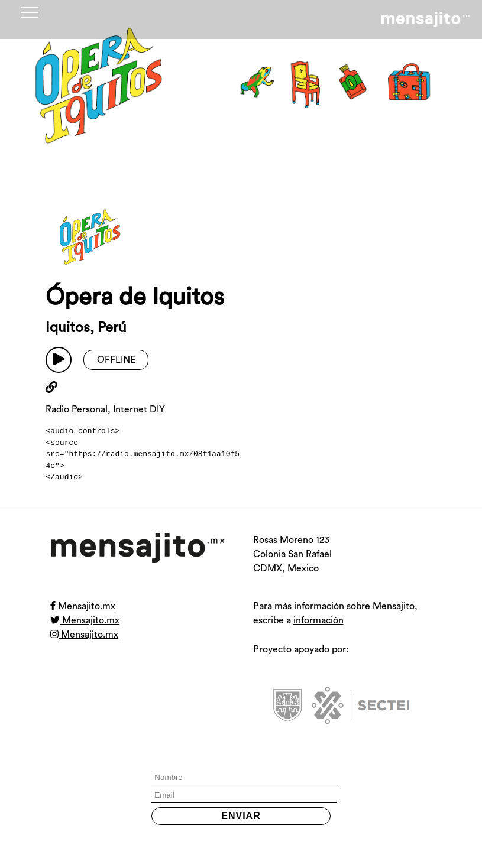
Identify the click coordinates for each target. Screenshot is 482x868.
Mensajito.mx (83, 606)
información (318, 620)
